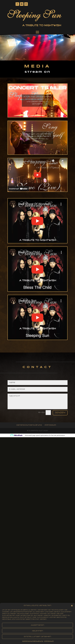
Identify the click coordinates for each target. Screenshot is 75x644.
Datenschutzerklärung (33, 642)
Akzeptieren (37, 626)
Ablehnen (37, 632)
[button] (72, 607)
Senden (60, 413)
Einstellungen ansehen (37, 638)
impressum (49, 642)
